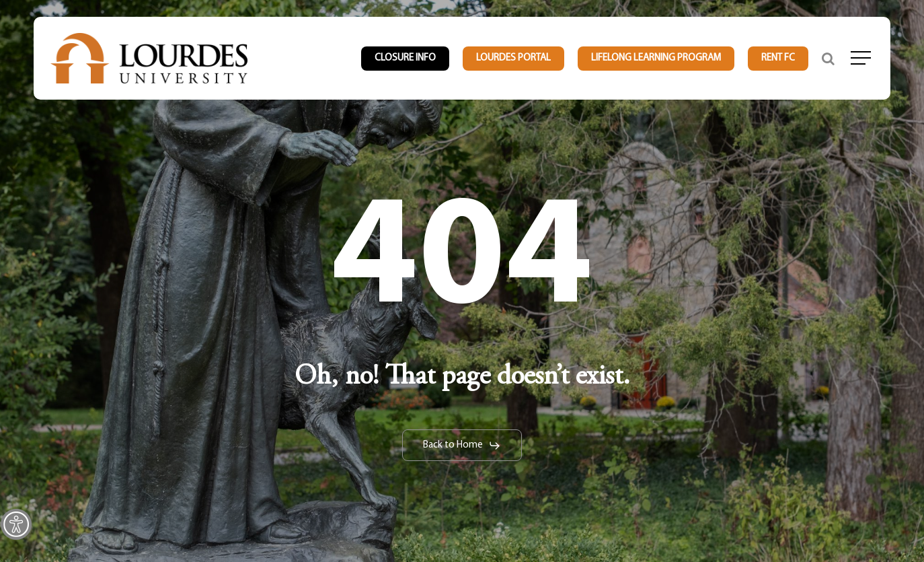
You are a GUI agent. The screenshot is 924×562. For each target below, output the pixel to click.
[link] (16, 524)
